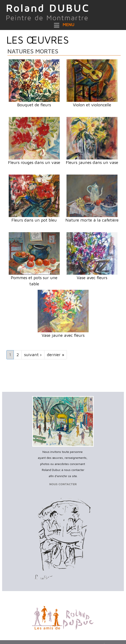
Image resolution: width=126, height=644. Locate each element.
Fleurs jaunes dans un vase (92, 162)
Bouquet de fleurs (34, 105)
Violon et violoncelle (92, 105)
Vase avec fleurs (92, 278)
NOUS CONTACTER (63, 484)
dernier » (56, 355)
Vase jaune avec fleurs (63, 335)
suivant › (33, 355)
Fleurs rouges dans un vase (34, 162)
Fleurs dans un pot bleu (34, 220)
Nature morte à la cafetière (92, 220)
